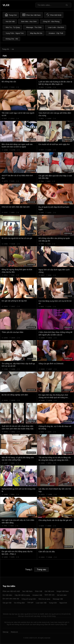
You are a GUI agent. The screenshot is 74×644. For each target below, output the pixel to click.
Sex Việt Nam (27, 591)
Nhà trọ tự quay (44, 599)
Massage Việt (58, 599)
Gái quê (30, 603)
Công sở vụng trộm (29, 599)
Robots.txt (14, 632)
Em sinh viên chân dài (11, 599)
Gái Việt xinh (49, 591)
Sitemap (6, 632)
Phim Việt (39, 591)
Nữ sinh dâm (62, 595)
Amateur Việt (37, 595)
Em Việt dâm (7, 595)
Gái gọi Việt (7, 603)
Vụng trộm (53, 603)
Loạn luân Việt (41, 603)
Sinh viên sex (50, 595)
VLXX (6, 5)
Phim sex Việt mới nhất (11, 591)
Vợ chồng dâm (19, 603)
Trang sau (41, 569)
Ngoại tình (63, 603)
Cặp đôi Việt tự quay (22, 595)
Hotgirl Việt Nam (63, 591)
